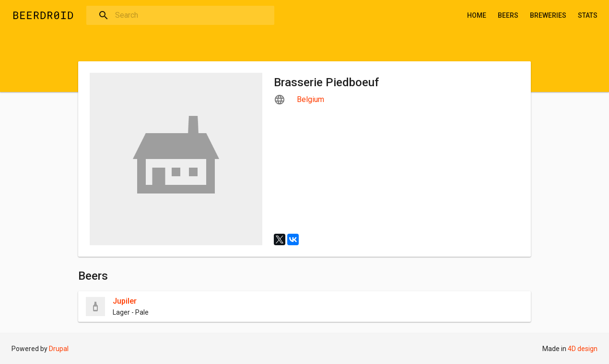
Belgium (310, 99)
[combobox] (180, 15)
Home (477, 15)
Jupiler (125, 301)
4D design (583, 349)
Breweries (548, 15)
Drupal (59, 349)
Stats (588, 15)
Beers (508, 15)
